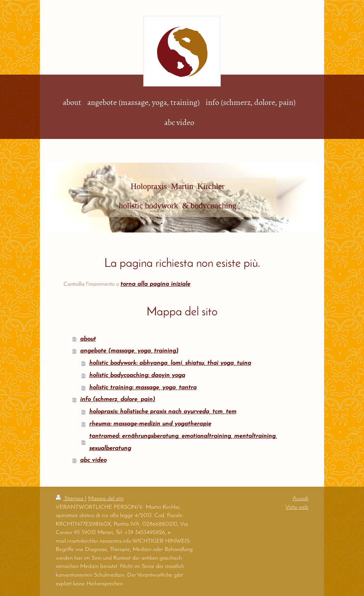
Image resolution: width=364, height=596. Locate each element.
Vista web (297, 507)
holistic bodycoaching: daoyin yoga (137, 375)
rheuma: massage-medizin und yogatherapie (150, 424)
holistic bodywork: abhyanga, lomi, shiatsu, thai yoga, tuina (170, 363)
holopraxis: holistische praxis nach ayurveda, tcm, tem (163, 412)
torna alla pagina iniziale (155, 284)
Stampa (70, 499)
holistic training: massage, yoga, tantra (143, 388)
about (88, 339)
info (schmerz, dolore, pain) (118, 399)
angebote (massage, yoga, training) (129, 351)
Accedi (300, 499)
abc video (93, 460)
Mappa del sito (106, 499)
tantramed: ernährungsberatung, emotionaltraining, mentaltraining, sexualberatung (183, 442)
